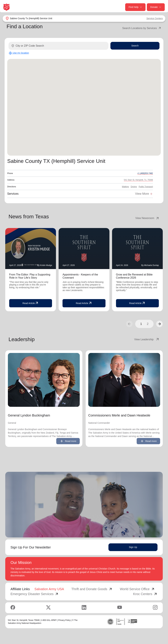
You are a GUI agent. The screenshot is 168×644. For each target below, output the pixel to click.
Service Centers (155, 18)
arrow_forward (159, 324)
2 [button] (148, 324)
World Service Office (137, 589)
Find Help (135, 7)
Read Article (31, 303)
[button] (159, 324)
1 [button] (141, 324)
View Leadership (147, 339)
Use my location (19, 53)
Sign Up (133, 547)
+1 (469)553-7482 (145, 173)
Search (135, 46)
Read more (68, 441)
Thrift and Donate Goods (92, 589)
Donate (156, 7)
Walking (125, 187)
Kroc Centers (145, 594)
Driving (134, 187)
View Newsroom (147, 218)
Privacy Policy (64, 620)
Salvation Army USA (49, 589)
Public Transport (146, 187)
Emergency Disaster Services (35, 594)
